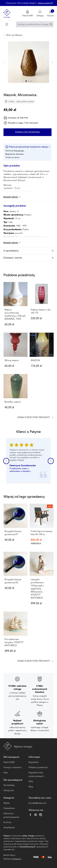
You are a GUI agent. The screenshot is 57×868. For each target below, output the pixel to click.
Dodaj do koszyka (28, 132)
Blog (31, 787)
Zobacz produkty (44, 3)
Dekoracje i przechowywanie (11, 815)
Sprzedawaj (9, 785)
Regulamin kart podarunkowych (36, 774)
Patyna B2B (9, 762)
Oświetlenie (9, 808)
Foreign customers (12, 767)
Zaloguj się (9, 790)
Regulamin (34, 762)
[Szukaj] (51, 24)
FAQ (31, 781)
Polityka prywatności (38, 767)
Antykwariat (9, 828)
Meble (7, 803)
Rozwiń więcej (12, 197)
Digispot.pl (17, 859)
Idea (6, 773)
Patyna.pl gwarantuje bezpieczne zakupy (28, 147)
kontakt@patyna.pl (37, 803)
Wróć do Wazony (14, 35)
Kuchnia (7, 822)
